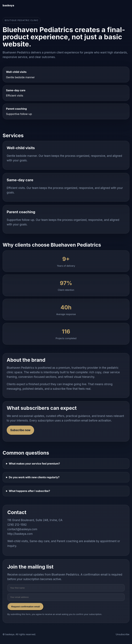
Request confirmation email (26, 607)
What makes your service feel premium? (34, 464)
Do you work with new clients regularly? (34, 477)
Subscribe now (20, 430)
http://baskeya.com (20, 534)
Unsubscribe (123, 634)
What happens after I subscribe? (29, 491)
